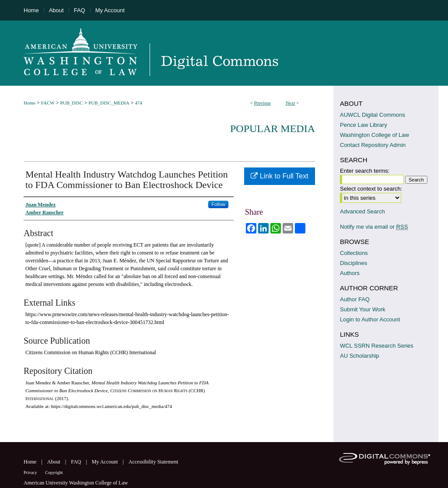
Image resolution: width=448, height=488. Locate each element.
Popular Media (273, 129)
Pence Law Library (364, 125)
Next (290, 103)
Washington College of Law (374, 135)
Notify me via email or (374, 227)
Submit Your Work (363, 309)
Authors (350, 273)
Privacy (31, 472)
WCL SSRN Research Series (377, 346)
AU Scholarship (360, 356)
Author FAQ (355, 299)
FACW (48, 103)
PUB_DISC (71, 103)
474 (138, 103)
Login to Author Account (370, 319)
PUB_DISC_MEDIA (109, 103)
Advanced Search (362, 211)
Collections (354, 253)
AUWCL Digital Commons (373, 115)
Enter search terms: (365, 171)
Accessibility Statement (154, 462)
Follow (218, 204)
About (54, 462)
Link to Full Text (279, 176)
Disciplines (353, 263)
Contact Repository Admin (373, 145)
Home (30, 103)
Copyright (54, 472)
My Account (106, 462)
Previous (262, 103)
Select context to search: (371, 189)
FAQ (77, 462)
